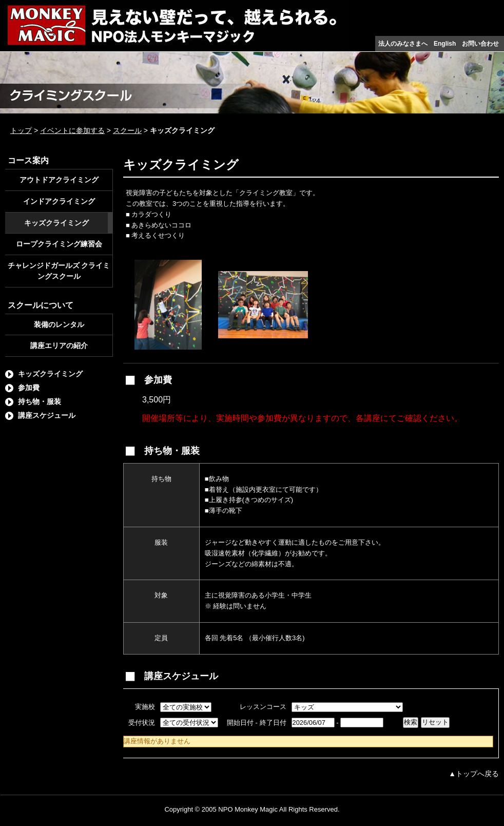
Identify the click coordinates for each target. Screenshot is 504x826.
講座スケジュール (47, 415)
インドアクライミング (59, 201)
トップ (21, 130)
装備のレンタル (59, 324)
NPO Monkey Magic (248, 809)
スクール (127, 130)
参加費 (29, 388)
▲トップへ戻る (474, 774)
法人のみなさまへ (403, 44)
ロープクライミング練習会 (59, 244)
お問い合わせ (480, 44)
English (445, 44)
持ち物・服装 (40, 401)
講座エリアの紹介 (59, 345)
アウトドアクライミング (59, 180)
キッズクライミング (56, 223)
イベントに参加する (72, 130)
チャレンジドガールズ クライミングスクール (59, 271)
